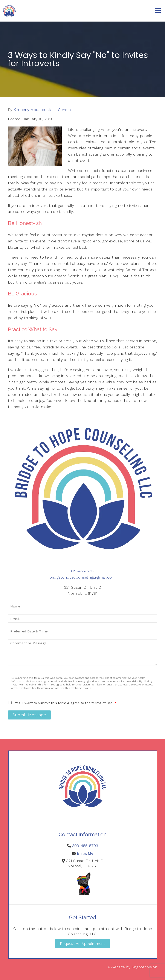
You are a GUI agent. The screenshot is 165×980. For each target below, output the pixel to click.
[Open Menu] (158, 11)
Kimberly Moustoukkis (34, 110)
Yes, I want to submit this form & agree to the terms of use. (66, 703)
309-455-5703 (82, 571)
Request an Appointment (82, 944)
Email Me (85, 853)
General (65, 110)
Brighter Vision (144, 967)
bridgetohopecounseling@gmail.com (82, 577)
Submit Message (29, 715)
